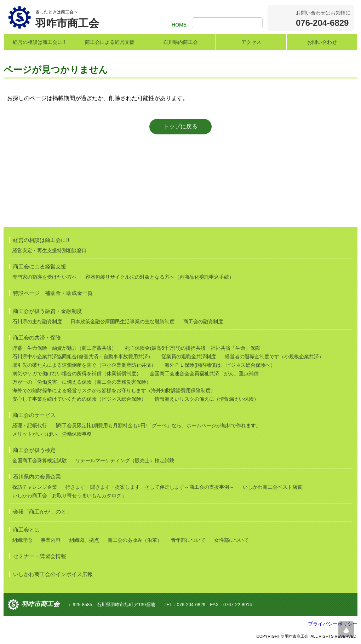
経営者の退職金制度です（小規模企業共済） (274, 356)
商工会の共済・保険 (37, 338)
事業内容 (51, 540)
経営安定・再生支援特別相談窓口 (50, 250)
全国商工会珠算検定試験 (40, 460)
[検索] (228, 23)
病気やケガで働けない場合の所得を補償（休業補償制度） (77, 373)
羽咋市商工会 (40, 604)
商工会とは (26, 530)
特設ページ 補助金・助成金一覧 (53, 293)
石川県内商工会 (180, 42)
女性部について (231, 540)
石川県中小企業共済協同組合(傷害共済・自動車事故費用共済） (83, 356)
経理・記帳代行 (30, 425)
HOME (179, 25)
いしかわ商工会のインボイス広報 (53, 574)
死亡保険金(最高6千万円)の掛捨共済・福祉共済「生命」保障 (192, 348)
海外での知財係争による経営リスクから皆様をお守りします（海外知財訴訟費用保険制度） (114, 390)
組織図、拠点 (84, 540)
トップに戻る (180, 126)
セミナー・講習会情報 (40, 556)
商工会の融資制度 (203, 321)
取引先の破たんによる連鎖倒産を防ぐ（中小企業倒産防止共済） (84, 365)
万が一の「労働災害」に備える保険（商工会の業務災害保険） (82, 382)
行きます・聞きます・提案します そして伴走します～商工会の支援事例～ (150, 487)
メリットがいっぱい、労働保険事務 (52, 434)
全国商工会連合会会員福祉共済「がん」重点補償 (204, 373)
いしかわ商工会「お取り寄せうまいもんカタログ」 (69, 495)
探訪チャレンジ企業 (35, 487)
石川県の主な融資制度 (37, 321)
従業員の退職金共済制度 (189, 356)
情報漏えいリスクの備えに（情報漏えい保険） (207, 399)
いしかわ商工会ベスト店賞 (273, 487)
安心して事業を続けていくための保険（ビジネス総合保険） (79, 399)
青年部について (188, 540)
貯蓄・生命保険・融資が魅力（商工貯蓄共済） (64, 348)
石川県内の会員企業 (37, 477)
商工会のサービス (34, 415)
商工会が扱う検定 (34, 450)
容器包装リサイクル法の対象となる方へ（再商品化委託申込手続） (160, 277)
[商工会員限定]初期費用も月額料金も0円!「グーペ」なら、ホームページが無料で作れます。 (158, 425)
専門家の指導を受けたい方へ (45, 277)
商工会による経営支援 (110, 42)
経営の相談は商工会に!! (39, 42)
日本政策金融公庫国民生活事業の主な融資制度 (122, 321)
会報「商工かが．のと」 (42, 512)
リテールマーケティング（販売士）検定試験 (125, 460)
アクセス (251, 42)
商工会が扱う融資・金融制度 (48, 311)
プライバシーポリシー (333, 624)
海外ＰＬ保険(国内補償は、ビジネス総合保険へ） (220, 365)
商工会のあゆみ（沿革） (135, 540)
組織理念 (22, 540)
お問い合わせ (322, 42)
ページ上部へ (346, 629)
